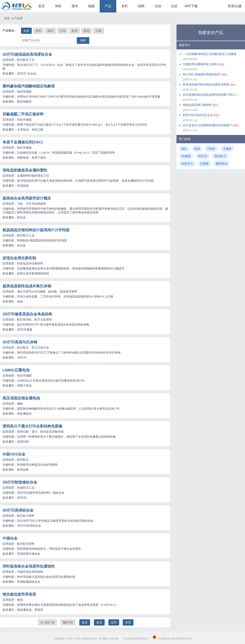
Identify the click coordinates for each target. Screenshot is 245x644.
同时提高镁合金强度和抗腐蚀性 (29, 566)
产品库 (18, 18)
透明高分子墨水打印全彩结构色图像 (32, 426)
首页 (42, 6)
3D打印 (203, 156)
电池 (197, 149)
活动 (158, 6)
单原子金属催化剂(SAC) (23, 142)
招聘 (141, 6)
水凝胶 (227, 149)
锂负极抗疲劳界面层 (19, 594)
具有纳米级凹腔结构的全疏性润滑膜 (209, 84)
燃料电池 (222, 164)
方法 (62, 31)
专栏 (125, 6)
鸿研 (58, 6)
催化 (184, 149)
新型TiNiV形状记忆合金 (201, 115)
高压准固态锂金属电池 (21, 398)
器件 (50, 31)
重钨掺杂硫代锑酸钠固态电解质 (29, 86)
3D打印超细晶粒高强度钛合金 (27, 54)
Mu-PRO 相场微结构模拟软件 (205, 74)
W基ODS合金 (14, 454)
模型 (87, 31)
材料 (38, 31)
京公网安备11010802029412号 (172, 639)
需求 (75, 6)
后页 (114, 622)
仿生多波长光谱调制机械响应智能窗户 (211, 125)
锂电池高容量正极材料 (200, 105)
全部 (26, 31)
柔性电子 (220, 156)
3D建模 (186, 156)
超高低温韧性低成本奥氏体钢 (27, 286)
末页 (128, 622)
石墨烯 (204, 164)
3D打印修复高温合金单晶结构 (27, 314)
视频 (91, 6)
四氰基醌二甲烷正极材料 (23, 114)
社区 (174, 6)
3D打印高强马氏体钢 (20, 342)
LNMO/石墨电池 (16, 370)
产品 (108, 6)
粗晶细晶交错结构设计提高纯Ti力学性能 (36, 230)
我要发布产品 (211, 33)
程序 (75, 31)
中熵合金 (10, 538)
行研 (99, 31)
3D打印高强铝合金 (18, 510)
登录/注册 (235, 6)
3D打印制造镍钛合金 (20, 482)
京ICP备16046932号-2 (136, 639)
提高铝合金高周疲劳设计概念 (27, 198)
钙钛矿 (211, 149)
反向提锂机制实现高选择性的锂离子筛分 (212, 95)
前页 (99, 622)
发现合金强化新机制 (19, 258)
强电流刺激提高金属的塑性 (25, 170)
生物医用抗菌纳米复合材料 (203, 64)
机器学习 (187, 164)
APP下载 (191, 6)
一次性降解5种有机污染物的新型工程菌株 (212, 54)
